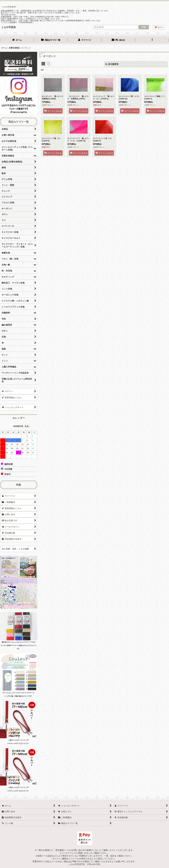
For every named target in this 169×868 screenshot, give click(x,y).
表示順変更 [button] (112, 64)
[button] (152, 40)
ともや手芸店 (9, 27)
